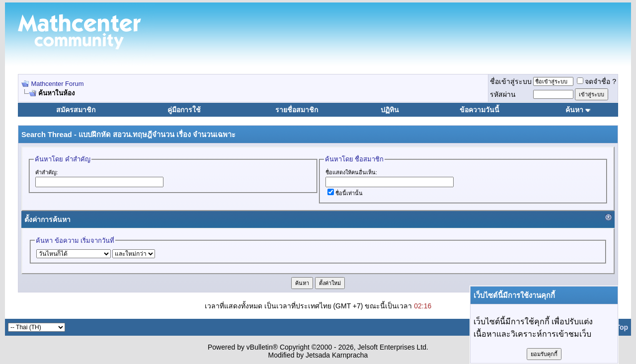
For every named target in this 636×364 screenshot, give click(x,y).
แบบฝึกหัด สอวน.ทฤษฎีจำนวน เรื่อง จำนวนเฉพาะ (157, 135)
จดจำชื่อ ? (596, 81)
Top (622, 327)
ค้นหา (574, 110)
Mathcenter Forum (57, 84)
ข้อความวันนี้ (479, 110)
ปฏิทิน (390, 110)
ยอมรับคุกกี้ (544, 354)
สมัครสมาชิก (76, 110)
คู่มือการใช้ (184, 110)
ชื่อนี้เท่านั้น (345, 193)
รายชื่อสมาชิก (297, 110)
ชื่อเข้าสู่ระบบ (511, 81)
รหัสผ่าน (503, 94)
